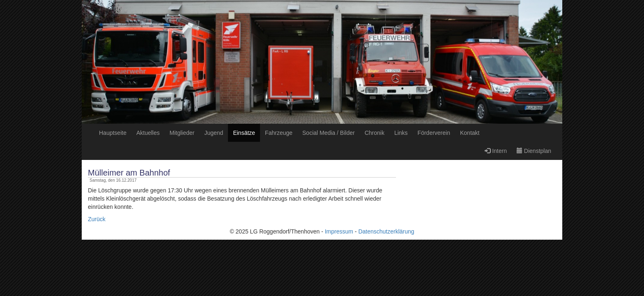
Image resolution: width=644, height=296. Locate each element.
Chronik (375, 133)
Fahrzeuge (279, 133)
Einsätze (244, 133)
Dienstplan (534, 151)
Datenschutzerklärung (386, 231)
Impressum (339, 231)
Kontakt (470, 133)
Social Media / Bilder (329, 133)
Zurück (97, 219)
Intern (496, 151)
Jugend (214, 133)
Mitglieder (182, 133)
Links (401, 133)
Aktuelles (148, 133)
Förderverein (434, 133)
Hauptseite (113, 133)
